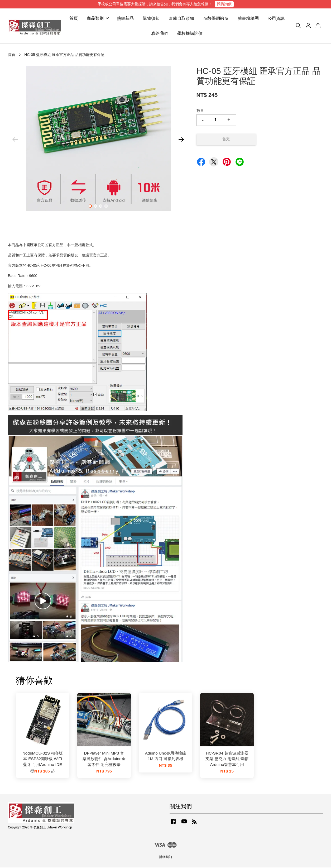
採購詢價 (224, 4)
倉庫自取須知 (181, 19)
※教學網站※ (216, 19)
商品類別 (98, 19)
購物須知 (151, 19)
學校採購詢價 (190, 34)
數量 (200, 111)
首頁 (74, 19)
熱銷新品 (125, 19)
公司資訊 (276, 19)
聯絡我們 (160, 34)
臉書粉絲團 (248, 19)
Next (181, 140)
